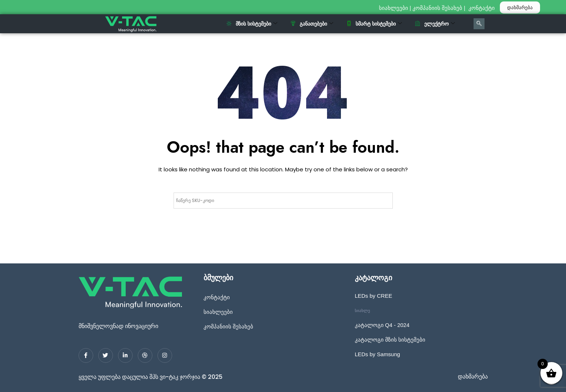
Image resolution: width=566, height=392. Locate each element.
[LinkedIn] (125, 355)
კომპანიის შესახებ (437, 8)
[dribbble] (145, 355)
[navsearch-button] (479, 24)
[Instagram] (165, 355)
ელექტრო (435, 24)
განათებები (312, 24)
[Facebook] (86, 355)
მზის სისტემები (252, 24)
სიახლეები (394, 8)
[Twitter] (106, 355)
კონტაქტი (482, 8)
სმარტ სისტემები (374, 24)
